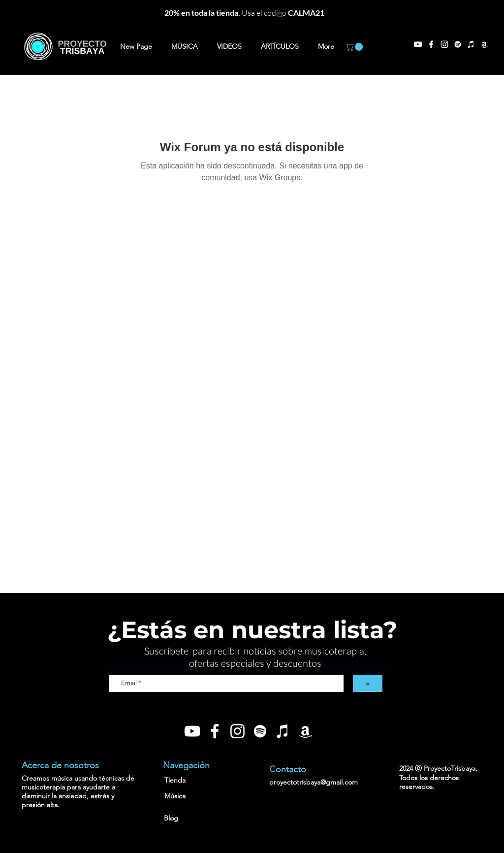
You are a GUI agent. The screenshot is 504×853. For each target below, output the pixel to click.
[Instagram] (444, 44)
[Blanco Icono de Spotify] (458, 44)
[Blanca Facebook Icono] (215, 731)
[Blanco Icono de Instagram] (237, 731)
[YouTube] (418, 44)
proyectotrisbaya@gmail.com (314, 782)
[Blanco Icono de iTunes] (471, 44)
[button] (355, 47)
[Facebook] (431, 44)
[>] (368, 683)
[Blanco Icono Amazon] (484, 44)
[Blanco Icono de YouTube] (192, 731)
